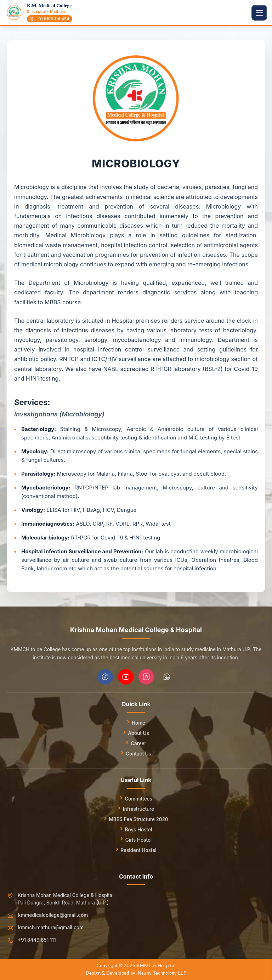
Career (138, 743)
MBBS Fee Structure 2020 (138, 819)
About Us (138, 733)
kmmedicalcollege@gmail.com (53, 915)
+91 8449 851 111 (37, 940)
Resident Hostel (138, 850)
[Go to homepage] (14, 13)
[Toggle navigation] (259, 13)
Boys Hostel (139, 830)
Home (138, 723)
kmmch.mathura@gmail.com (51, 928)
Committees (138, 799)
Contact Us (138, 754)
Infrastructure (138, 809)
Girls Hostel (138, 840)
